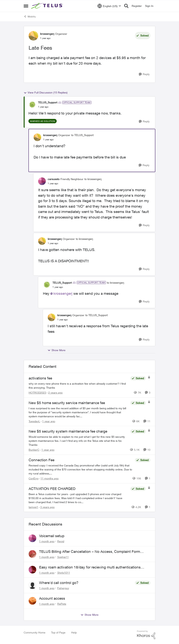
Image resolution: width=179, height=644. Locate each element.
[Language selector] (109, 6)
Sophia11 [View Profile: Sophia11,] (63, 557)
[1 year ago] (48, 421)
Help (74, 632)
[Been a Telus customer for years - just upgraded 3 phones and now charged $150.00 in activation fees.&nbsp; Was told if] (79, 498)
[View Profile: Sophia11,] (32, 554)
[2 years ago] (55, 393)
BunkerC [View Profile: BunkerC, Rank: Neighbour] (34, 450)
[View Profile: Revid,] (32, 538)
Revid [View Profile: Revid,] (61, 541)
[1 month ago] (47, 541)
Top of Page (58, 632)
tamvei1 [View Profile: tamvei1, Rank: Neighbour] (33, 507)
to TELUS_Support (82, 135)
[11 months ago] (49, 478)
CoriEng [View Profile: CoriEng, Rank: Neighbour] (33, 478)
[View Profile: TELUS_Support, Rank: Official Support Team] (32, 105)
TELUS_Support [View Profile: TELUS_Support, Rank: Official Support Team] (48, 102)
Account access (52, 598)
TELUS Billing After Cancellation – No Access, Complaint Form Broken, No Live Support (90, 552)
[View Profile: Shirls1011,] (32, 570)
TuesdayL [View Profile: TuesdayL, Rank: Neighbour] (34, 421)
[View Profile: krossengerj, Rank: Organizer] (33, 36)
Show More (56, 350)
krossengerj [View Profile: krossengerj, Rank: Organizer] (47, 34)
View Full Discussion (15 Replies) (46, 93)
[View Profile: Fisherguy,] (32, 585)
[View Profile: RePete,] (32, 601)
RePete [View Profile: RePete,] (62, 604)
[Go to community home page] (48, 6)
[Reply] (144, 74)
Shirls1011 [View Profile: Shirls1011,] (64, 572)
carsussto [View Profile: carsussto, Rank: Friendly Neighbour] (54, 179)
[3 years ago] (47, 507)
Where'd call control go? (59, 583)
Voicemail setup (52, 536)
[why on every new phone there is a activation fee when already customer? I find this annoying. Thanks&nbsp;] (79, 386)
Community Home (35, 632)
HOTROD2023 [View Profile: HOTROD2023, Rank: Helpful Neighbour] (37, 393)
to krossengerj (93, 179)
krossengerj (63, 293)
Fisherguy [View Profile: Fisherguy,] (63, 588)
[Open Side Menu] (26, 6)
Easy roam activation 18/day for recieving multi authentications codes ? (90, 567)
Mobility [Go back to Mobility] (30, 16)
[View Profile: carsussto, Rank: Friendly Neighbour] (42, 181)
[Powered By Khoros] (146, 635)
